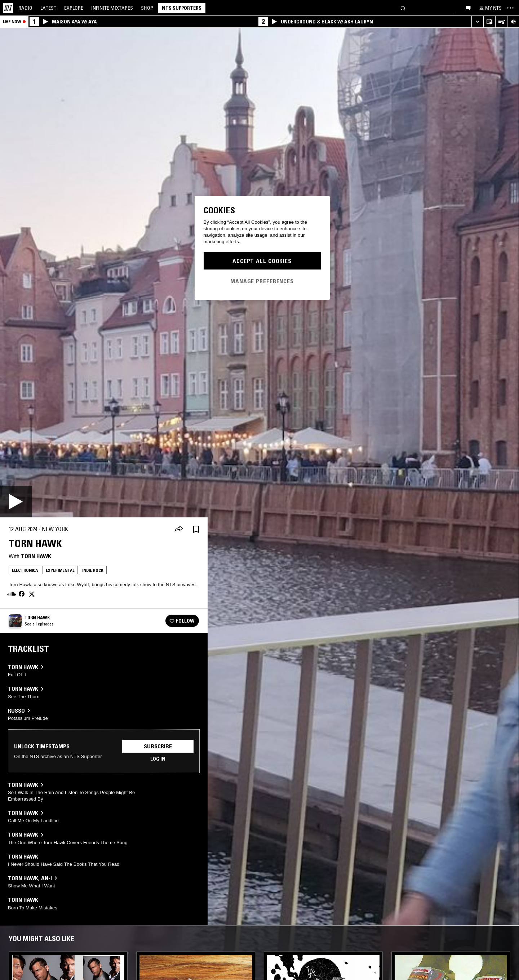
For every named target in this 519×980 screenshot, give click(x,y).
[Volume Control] (513, 22)
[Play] (16, 502)
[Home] (8, 8)
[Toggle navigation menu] (510, 8)
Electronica (25, 570)
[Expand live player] (477, 22)
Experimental (60, 570)
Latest (48, 8)
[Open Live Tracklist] (501, 22)
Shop (147, 8)
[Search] (403, 8)
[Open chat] (468, 8)
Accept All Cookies (262, 261)
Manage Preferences (262, 281)
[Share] (179, 529)
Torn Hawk (36, 556)
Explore (74, 8)
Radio (25, 8)
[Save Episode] (196, 529)
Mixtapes (112, 8)
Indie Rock (93, 570)
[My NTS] (490, 8)
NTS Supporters (182, 8)
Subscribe (158, 746)
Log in (158, 759)
